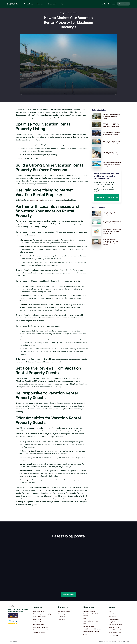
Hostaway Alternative (115, 624)
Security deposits (38, 624)
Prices (85, 624)
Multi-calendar (37, 622)
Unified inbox (37, 619)
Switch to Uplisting (89, 611)
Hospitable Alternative (116, 630)
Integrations (112, 616)
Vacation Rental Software (91, 632)
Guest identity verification (41, 630)
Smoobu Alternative (115, 632)
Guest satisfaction (64, 611)
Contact (111, 614)
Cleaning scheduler (39, 632)
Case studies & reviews (91, 621)
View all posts (68, 594)
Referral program (89, 626)
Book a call (112, 4)
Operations (62, 616)
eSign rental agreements (41, 627)
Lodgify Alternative (115, 622)
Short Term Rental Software (92, 629)
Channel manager (38, 611)
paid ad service (36, 200)
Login (104, 4)
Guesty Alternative (114, 619)
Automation (62, 619)
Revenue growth (63, 614)
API (110, 611)
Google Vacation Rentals (68, 13)
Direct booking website (40, 616)
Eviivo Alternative (114, 635)
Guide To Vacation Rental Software (91, 615)
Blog (85, 618)
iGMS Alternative (114, 627)
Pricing (61, 4)
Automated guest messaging (42, 614)
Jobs (85, 634)
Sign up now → (123, 4)
